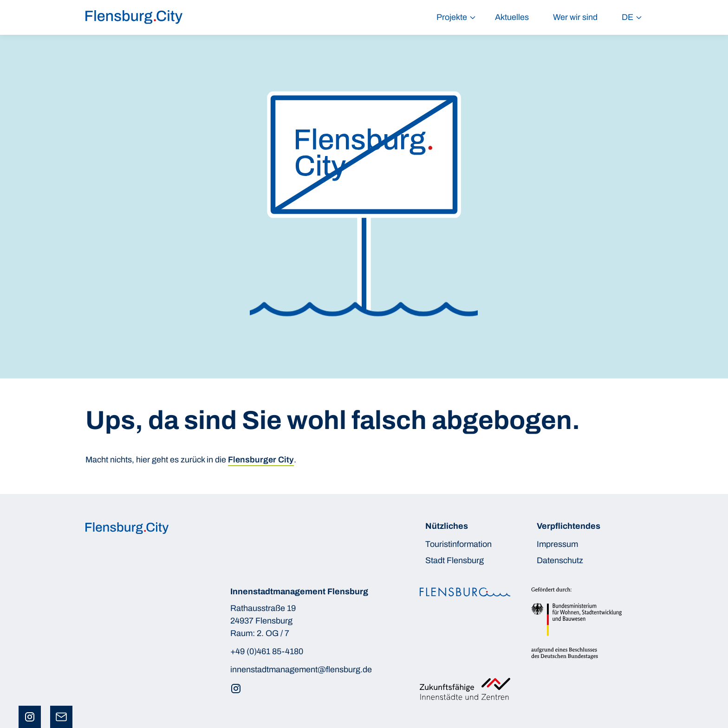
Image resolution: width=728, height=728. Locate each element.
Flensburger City (261, 460)
